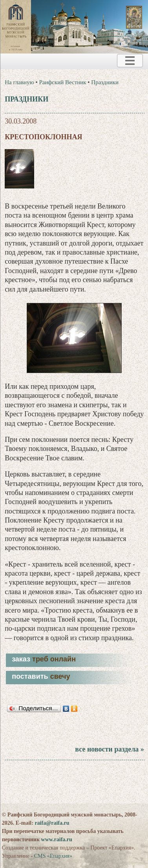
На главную (19, 82)
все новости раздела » (109, 749)
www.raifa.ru (57, 839)
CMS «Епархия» (53, 856)
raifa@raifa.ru (52, 823)
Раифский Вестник (63, 82)
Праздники (105, 82)
